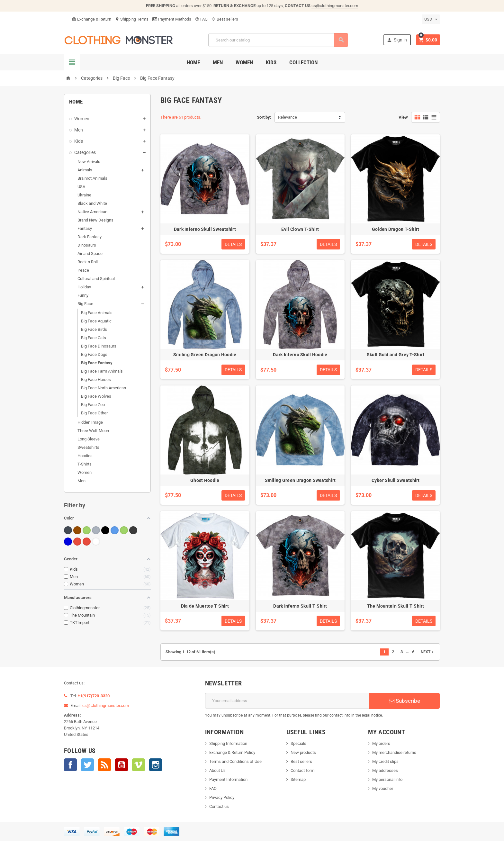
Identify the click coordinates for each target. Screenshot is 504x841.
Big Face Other (94, 413)
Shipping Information (228, 743)
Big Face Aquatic (96, 321)
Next (428, 652)
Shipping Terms (132, 19)
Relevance (288, 117)
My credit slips (385, 761)
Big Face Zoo (93, 405)
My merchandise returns (394, 752)
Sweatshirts (88, 447)
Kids (271, 62)
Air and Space (90, 253)
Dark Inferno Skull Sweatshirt (205, 229)
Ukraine (84, 195)
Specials (298, 743)
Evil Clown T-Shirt (300, 229)
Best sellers (225, 19)
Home (193, 62)
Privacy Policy (222, 797)
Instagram (156, 765)
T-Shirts (85, 464)
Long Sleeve (89, 439)
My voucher (383, 788)
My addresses (385, 770)
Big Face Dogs (94, 354)
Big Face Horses (96, 380)
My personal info (387, 779)
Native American (92, 212)
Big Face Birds (94, 329)
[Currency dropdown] (431, 19)
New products (303, 752)
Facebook (70, 765)
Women (244, 62)
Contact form (302, 770)
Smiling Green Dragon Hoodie (205, 355)
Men (218, 62)
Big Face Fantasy (97, 363)
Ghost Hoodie (205, 480)
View (403, 117)
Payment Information (228, 779)
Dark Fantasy (90, 237)
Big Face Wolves (96, 396)
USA (81, 187)
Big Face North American (104, 388)
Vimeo (139, 765)
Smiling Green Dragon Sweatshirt (300, 480)
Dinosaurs (87, 245)
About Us (217, 770)
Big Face (85, 304)
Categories (85, 152)
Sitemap (298, 779)
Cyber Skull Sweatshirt (396, 480)
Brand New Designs (95, 220)
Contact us (219, 806)
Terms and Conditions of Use (235, 761)
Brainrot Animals (92, 178)
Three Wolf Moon (93, 431)
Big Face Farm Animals (102, 371)
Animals (85, 170)
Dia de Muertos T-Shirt (205, 606)
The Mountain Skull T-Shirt (396, 606)
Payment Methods (172, 19)
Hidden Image (90, 422)
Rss (104, 765)
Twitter (87, 765)
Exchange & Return (92, 19)
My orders (381, 743)
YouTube (122, 765)
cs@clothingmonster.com (335, 6)
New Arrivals (89, 162)
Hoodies (85, 456)
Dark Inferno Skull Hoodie (300, 355)
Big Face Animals (97, 313)
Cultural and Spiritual (96, 279)
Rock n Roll (88, 262)
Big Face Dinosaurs (99, 346)
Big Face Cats (94, 338)
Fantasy (85, 228)
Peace (83, 270)
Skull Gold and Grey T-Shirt (396, 355)
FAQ (201, 19)
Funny (83, 295)
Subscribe (405, 701)
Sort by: (264, 117)
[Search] (278, 40)
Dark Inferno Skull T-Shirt (300, 606)
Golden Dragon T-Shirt (396, 229)
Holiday (84, 287)
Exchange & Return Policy (232, 752)
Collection (303, 62)
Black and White (92, 203)
